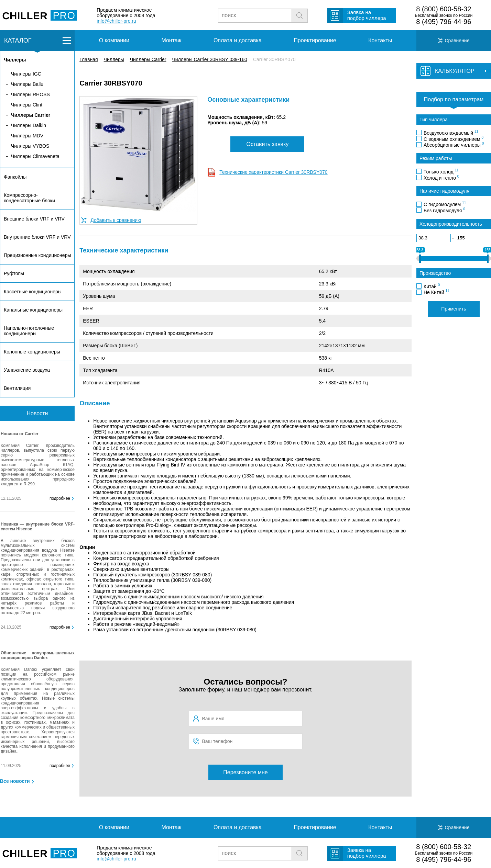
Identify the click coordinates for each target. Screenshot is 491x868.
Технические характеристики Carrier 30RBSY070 (273, 172)
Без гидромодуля (444, 210)
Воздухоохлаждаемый (451, 133)
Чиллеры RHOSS (30, 94)
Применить (454, 309)
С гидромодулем (445, 204)
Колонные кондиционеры (32, 352)
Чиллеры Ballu (27, 84)
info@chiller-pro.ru (116, 21)
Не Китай (437, 292)
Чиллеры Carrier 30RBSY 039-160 (209, 59)
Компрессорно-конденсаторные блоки (29, 198)
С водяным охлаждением (454, 139)
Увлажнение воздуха (27, 370)
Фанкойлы (15, 177)
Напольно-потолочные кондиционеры (29, 331)
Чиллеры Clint (27, 105)
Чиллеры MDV (27, 136)
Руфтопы (14, 273)
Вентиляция (17, 388)
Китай (432, 286)
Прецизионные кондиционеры (37, 255)
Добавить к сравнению (116, 220)
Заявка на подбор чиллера (367, 15)
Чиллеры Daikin (29, 125)
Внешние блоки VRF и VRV (34, 219)
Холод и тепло (441, 178)
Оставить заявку (268, 144)
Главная (89, 59)
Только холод (441, 171)
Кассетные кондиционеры (33, 292)
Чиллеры (114, 59)
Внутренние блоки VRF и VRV (37, 237)
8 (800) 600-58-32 (444, 9)
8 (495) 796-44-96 (444, 22)
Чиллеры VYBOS (30, 146)
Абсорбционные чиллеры (454, 145)
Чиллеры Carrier (148, 59)
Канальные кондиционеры (33, 310)
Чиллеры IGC (26, 74)
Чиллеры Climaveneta (35, 156)
